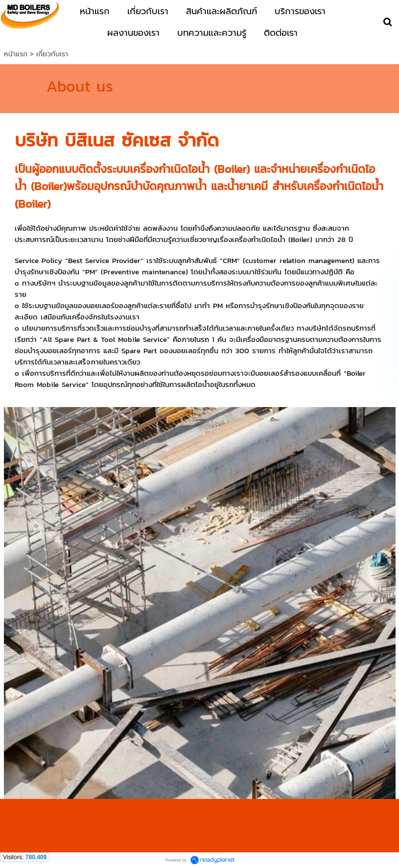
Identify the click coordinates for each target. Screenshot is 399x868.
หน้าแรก (16, 54)
